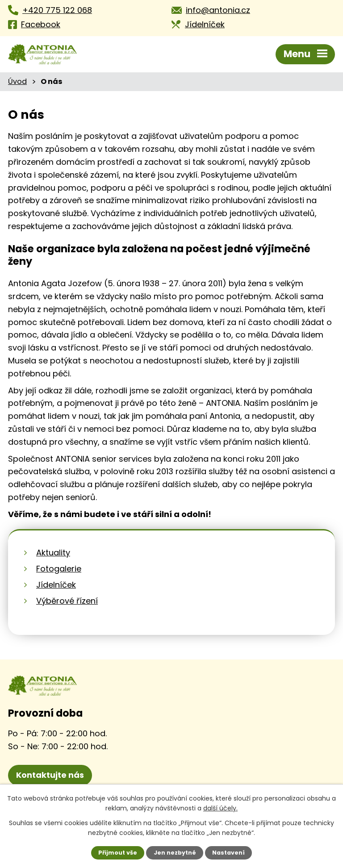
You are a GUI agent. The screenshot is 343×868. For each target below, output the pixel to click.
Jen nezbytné (175, 853)
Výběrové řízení (67, 601)
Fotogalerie (59, 569)
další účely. (220, 808)
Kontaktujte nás (50, 775)
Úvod (17, 81)
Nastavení (228, 853)
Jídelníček (56, 585)
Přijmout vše (118, 853)
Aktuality (53, 553)
